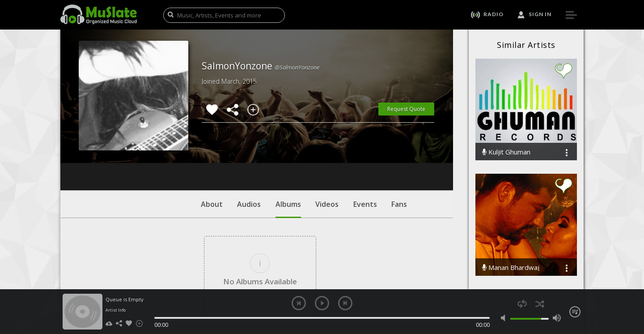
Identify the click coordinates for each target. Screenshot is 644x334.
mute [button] (505, 318)
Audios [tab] (249, 150)
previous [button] (299, 303)
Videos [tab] (327, 150)
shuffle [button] (540, 304)
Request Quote (406, 109)
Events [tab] (365, 150)
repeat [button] (522, 304)
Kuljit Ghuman (506, 152)
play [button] (322, 303)
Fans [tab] (399, 150)
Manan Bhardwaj (511, 268)
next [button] (345, 303)
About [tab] (212, 150)
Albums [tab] (288, 154)
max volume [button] (557, 318)
